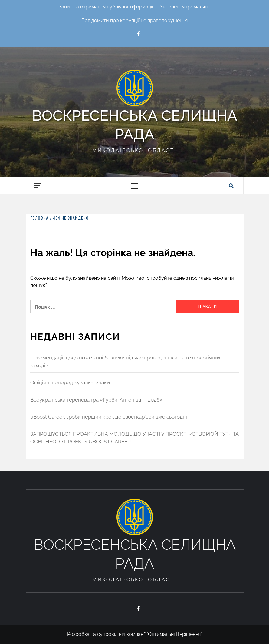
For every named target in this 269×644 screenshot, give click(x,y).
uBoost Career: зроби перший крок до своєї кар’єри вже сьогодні (109, 417)
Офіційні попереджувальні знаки (70, 382)
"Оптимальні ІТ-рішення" (174, 634)
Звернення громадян (184, 7)
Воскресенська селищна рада (135, 125)
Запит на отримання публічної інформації (106, 7)
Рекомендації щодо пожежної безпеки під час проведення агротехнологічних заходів (125, 362)
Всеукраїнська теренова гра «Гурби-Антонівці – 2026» (96, 400)
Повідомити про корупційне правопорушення (134, 20)
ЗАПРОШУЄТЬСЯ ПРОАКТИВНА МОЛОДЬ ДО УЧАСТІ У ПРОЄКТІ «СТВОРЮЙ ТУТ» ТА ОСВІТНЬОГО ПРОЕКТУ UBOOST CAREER (134, 438)
